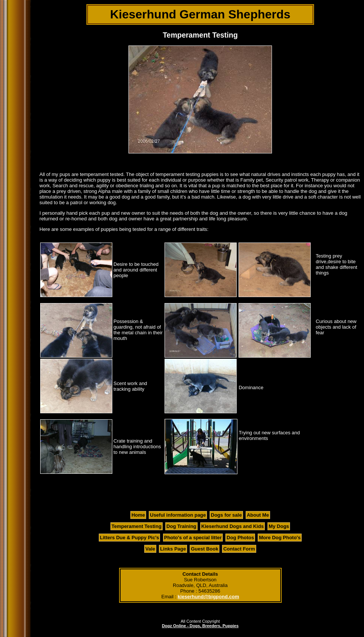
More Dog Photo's (280, 538)
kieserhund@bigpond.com (208, 597)
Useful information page (178, 515)
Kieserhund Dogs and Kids (233, 526)
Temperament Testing (137, 526)
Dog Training (181, 526)
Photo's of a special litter (193, 538)
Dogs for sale (226, 515)
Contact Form (239, 549)
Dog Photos (240, 538)
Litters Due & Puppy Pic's (130, 538)
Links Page (173, 549)
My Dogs (279, 526)
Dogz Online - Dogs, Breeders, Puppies (200, 626)
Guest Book (205, 549)
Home (138, 515)
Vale (150, 549)
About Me (258, 515)
